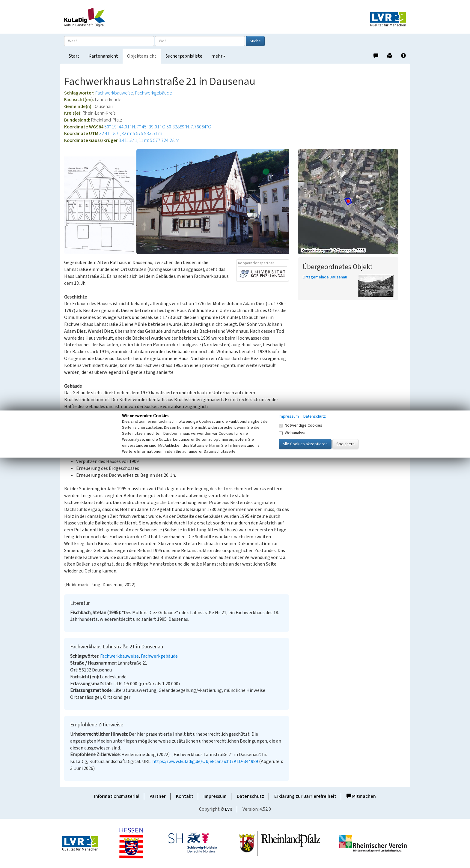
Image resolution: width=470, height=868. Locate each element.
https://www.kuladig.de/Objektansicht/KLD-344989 (205, 761)
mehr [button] (218, 56)
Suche (255, 41)
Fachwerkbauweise (114, 93)
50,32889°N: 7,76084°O (189, 127)
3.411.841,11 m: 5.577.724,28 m (149, 140)
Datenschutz (250, 796)
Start (74, 56)
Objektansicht (142, 56)
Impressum (215, 796)
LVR (229, 809)
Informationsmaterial (117, 796)
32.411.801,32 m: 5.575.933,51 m (131, 134)
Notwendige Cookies (300, 425)
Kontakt (185, 796)
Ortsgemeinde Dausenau (325, 277)
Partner (158, 796)
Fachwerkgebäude (154, 93)
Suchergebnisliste (184, 56)
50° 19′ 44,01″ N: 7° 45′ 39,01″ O (135, 127)
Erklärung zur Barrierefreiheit (305, 796)
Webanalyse (293, 433)
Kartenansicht (103, 56)
